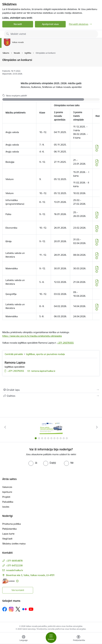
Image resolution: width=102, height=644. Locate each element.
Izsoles (6, 507)
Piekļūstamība (9, 529)
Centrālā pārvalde (14, 354)
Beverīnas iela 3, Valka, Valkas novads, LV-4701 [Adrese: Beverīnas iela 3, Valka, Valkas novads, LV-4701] (30, 575)
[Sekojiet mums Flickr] (24, 609)
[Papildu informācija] (97, 150)
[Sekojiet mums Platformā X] (18, 609)
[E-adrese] (8, 581)
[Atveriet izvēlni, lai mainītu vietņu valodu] (24, 639)
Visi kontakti (18, 590)
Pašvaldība (8, 502)
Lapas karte (8, 534)
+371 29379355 (65, 343)
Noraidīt (18, 24)
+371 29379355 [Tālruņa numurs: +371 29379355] (16, 371)
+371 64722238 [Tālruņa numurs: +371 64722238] (14, 565)
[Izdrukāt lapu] (51, 390)
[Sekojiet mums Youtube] (31, 609)
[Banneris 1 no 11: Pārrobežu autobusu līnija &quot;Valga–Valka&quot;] (51, 427)
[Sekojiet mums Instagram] (11, 609)
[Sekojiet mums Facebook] (5, 609)
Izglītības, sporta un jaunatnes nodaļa (45, 354)
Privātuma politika (12, 524)
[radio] (33, 463)
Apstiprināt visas (50, 24)
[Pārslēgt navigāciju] (51, 638)
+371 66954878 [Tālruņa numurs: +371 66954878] (14, 561)
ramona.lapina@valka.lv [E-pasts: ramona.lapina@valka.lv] (43, 371)
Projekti (6, 497)
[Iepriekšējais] (5, 427)
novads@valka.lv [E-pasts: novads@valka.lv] (15, 570)
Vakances (7, 487)
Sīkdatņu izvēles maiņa (14, 544)
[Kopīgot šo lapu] (51, 396)
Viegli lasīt (7, 539)
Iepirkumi (7, 492)
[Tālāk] (97, 427)
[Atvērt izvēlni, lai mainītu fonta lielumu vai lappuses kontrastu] (78, 639)
